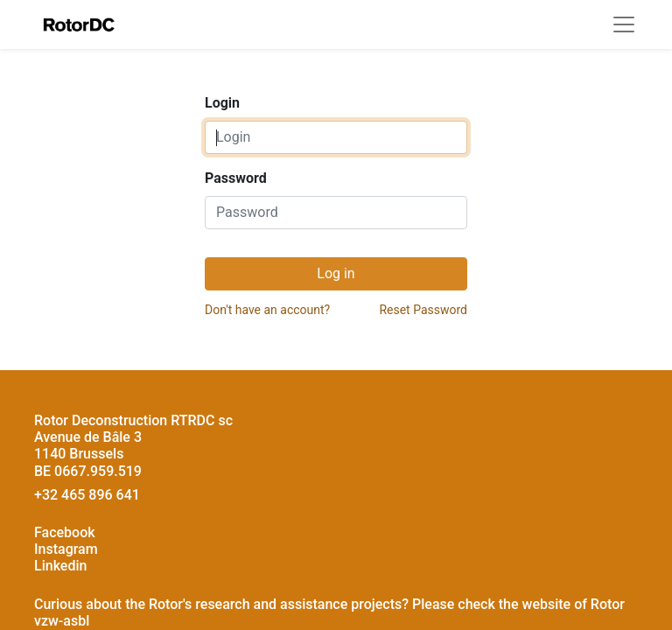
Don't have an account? (267, 310)
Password (236, 178)
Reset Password (423, 310)
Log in (336, 273)
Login (222, 103)
